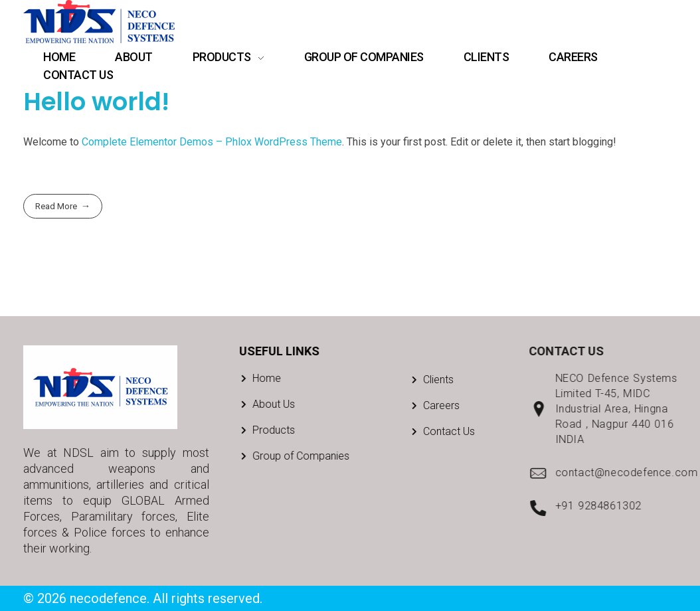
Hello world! (96, 102)
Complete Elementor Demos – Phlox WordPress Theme (212, 142)
